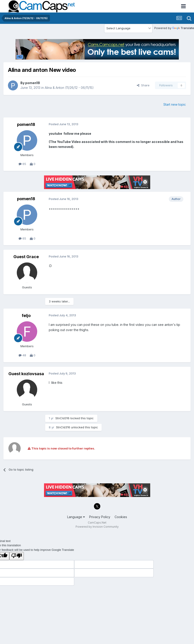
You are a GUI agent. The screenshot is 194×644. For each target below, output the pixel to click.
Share (143, 85)
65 (22, 164)
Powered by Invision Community (97, 527)
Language (76, 517)
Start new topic (175, 104)
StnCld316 (62, 418)
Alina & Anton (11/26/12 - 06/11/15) (69, 88)
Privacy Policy (100, 517)
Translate (183, 28)
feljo (26, 316)
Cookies (121, 517)
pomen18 (33, 83)
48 (22, 355)
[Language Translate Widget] (128, 28)
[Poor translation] (17, 556)
